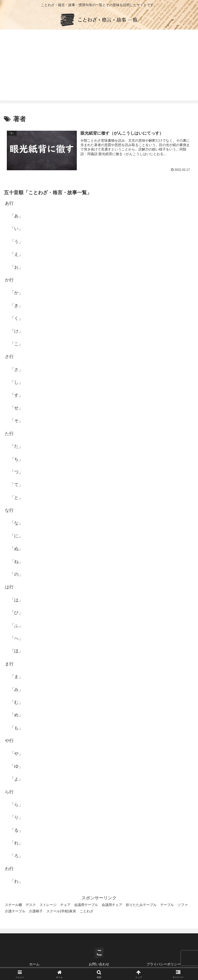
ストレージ (48, 905)
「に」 (16, 536)
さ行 (9, 357)
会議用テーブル (86, 905)
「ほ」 (16, 651)
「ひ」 (16, 613)
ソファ (183, 905)
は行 (9, 587)
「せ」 (16, 408)
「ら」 (16, 805)
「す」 (16, 395)
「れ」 (16, 843)
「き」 (16, 306)
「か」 (16, 293)
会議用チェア (112, 905)
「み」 (16, 690)
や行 (9, 741)
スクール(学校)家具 (61, 911)
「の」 (16, 574)
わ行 (9, 869)
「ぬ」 (16, 549)
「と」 (16, 498)
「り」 (16, 817)
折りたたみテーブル (141, 905)
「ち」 (16, 459)
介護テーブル (15, 911)
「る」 (16, 830)
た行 (9, 434)
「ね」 (16, 562)
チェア (65, 905)
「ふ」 (16, 626)
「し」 (16, 382)
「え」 (16, 254)
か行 (9, 280)
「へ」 (16, 638)
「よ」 (16, 779)
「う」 (16, 242)
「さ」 (16, 370)
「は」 (16, 600)
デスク (31, 905)
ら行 (9, 792)
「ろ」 (16, 856)
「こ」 (16, 344)
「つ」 (16, 472)
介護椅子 (36, 911)
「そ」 (16, 421)
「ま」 (16, 677)
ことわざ (87, 911)
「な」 (16, 523)
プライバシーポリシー (164, 964)
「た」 (16, 446)
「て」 (16, 485)
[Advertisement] (99, 66)
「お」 (16, 267)
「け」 (16, 331)
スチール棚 (13, 905)
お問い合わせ (99, 964)
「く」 (16, 318)
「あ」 (16, 216)
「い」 (16, 229)
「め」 (16, 715)
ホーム (34, 964)
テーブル (167, 905)
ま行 (9, 664)
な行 (9, 510)
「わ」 (16, 881)
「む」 (16, 702)
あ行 (9, 203)
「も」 (16, 728)
